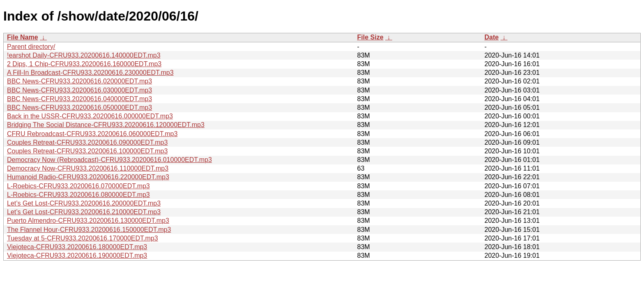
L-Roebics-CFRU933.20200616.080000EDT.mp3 (78, 195)
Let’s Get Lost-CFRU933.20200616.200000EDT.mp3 (84, 203)
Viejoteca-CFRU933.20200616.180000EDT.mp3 (77, 247)
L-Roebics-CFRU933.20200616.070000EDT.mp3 (78, 186)
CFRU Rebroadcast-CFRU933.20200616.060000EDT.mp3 (92, 134)
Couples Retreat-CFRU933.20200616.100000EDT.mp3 (87, 151)
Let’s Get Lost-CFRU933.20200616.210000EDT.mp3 (84, 212)
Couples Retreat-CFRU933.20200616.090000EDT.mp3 (87, 142)
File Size (370, 37)
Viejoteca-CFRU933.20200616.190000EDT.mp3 (77, 256)
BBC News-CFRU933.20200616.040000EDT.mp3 (79, 99)
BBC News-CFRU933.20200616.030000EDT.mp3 (79, 90)
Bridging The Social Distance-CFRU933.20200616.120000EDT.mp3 (106, 125)
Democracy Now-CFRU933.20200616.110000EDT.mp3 (88, 168)
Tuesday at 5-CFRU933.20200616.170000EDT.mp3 (83, 238)
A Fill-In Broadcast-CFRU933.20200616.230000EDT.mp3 (90, 73)
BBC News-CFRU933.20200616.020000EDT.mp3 (79, 81)
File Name (23, 37)
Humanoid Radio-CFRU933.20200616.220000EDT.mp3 (88, 177)
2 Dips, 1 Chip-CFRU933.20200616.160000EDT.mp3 (84, 64)
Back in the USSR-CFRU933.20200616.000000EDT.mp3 (90, 116)
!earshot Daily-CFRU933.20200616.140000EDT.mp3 (84, 55)
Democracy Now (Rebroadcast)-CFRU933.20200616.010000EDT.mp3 (109, 160)
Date (492, 37)
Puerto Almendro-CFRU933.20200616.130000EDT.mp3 (88, 221)
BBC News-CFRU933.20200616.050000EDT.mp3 (79, 108)
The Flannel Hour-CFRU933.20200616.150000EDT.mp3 (89, 230)
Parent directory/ (31, 47)
